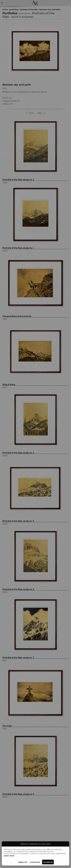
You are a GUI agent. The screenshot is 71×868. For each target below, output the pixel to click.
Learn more (9, 856)
